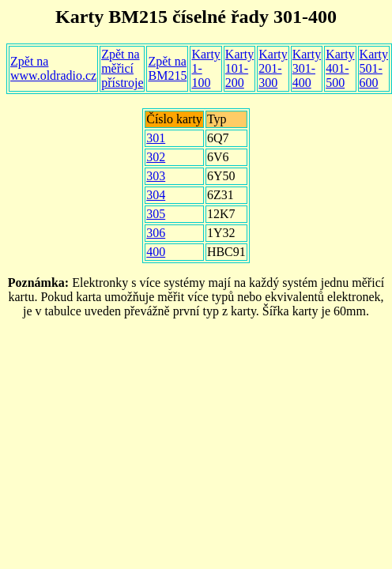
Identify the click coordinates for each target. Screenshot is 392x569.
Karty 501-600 (374, 68)
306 (156, 233)
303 (156, 176)
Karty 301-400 (307, 68)
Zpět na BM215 (167, 68)
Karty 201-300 (273, 68)
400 (156, 252)
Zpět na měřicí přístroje (122, 68)
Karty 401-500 (340, 68)
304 (156, 195)
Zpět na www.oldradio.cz (53, 68)
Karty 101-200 (239, 68)
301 (156, 138)
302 (156, 157)
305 (156, 214)
